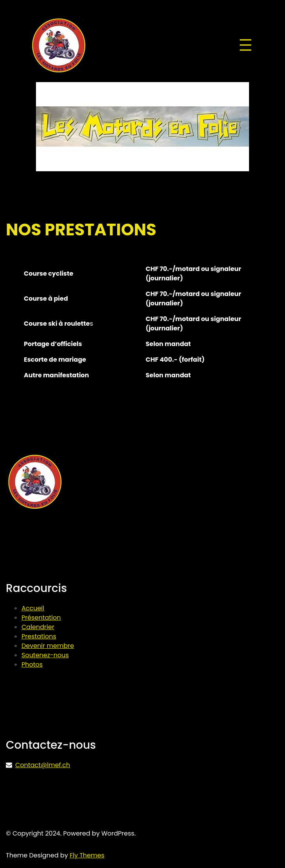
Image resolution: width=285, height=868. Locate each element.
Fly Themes (87, 855)
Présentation (41, 618)
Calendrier (38, 627)
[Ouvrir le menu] (246, 45)
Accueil (33, 608)
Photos (32, 664)
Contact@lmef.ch (43, 765)
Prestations (39, 636)
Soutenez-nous (45, 655)
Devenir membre (48, 646)
